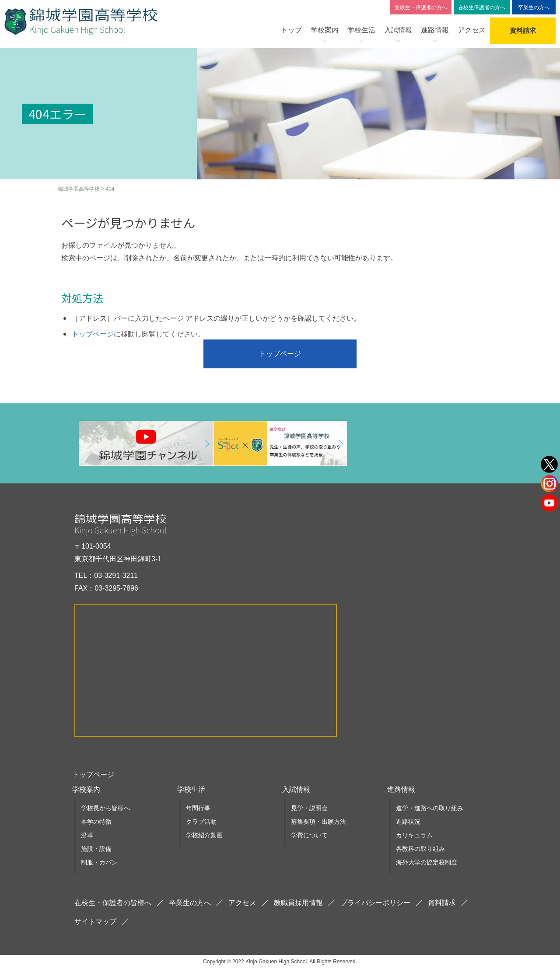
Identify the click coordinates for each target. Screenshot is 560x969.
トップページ (93, 334)
